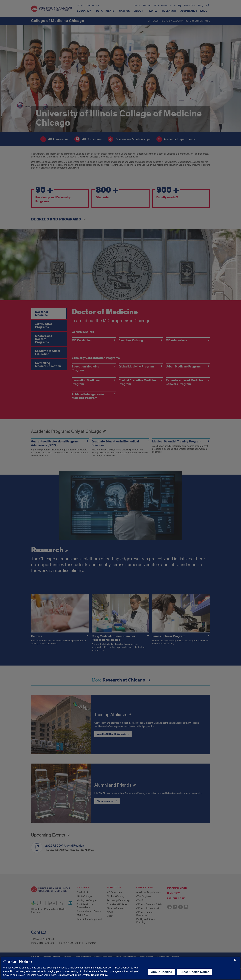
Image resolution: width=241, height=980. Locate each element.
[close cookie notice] (235, 960)
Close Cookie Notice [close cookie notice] (195, 972)
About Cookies (162, 972)
